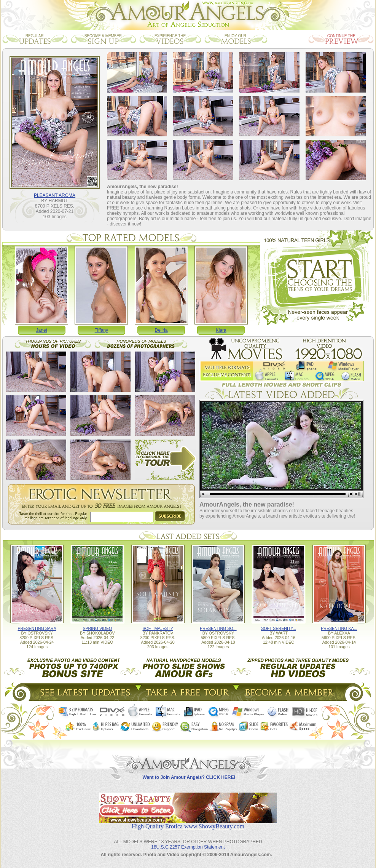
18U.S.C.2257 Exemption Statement (188, 847)
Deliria (161, 330)
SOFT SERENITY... (279, 628)
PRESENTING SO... (218, 628)
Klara (221, 330)
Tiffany (101, 330)
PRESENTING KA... (339, 628)
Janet (42, 330)
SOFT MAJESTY (158, 628)
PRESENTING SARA (37, 628)
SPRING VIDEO (97, 628)
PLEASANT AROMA (55, 195)
